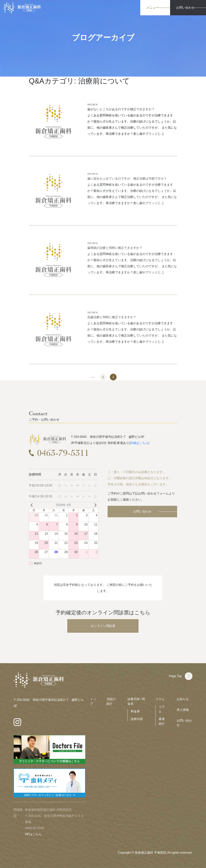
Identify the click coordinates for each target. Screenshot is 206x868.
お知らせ (183, 699)
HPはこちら (33, 834)
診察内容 (137, 719)
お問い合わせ (142, 511)
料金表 (135, 711)
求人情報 (183, 710)
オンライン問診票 (103, 626)
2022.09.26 (92, 105)
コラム (160, 699)
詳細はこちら (139, 443)
